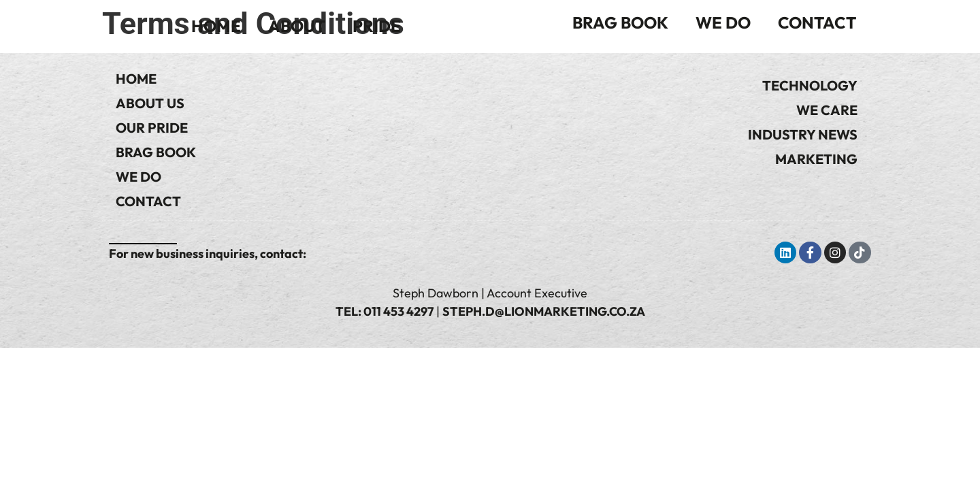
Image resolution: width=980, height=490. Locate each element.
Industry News (803, 134)
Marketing (816, 159)
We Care (827, 110)
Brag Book (620, 22)
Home (216, 26)
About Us (150, 103)
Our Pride (152, 128)
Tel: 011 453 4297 (385, 311)
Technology (810, 85)
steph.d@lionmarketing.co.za (544, 311)
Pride (377, 26)
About (297, 26)
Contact (817, 22)
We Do (723, 22)
